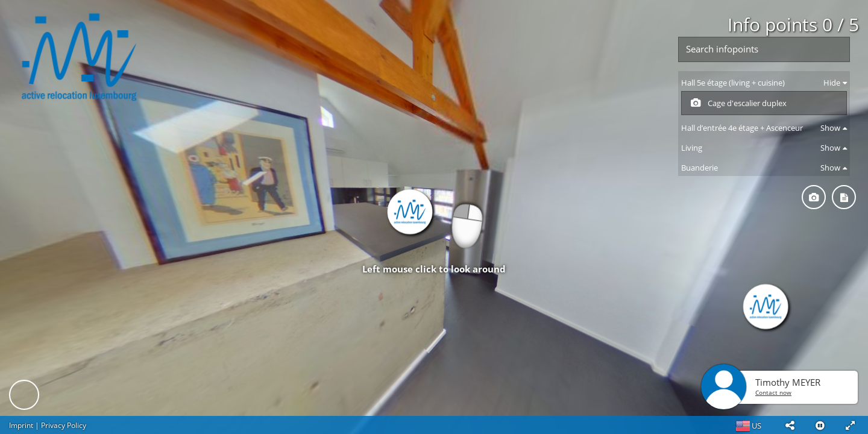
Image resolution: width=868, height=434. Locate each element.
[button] (790, 425)
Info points (793, 24)
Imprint (21, 425)
